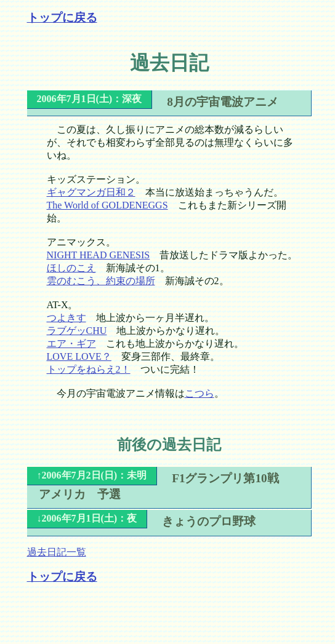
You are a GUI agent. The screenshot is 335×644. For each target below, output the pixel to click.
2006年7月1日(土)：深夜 (90, 99)
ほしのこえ (71, 268)
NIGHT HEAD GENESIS (99, 255)
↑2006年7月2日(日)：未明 (92, 475)
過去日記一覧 (57, 552)
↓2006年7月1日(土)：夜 (87, 518)
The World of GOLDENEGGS (107, 205)
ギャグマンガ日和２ (91, 192)
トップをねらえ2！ (89, 369)
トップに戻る (62, 18)
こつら (200, 393)
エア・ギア (71, 344)
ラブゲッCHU (77, 331)
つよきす (67, 318)
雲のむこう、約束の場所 (101, 281)
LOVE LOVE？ (79, 356)
